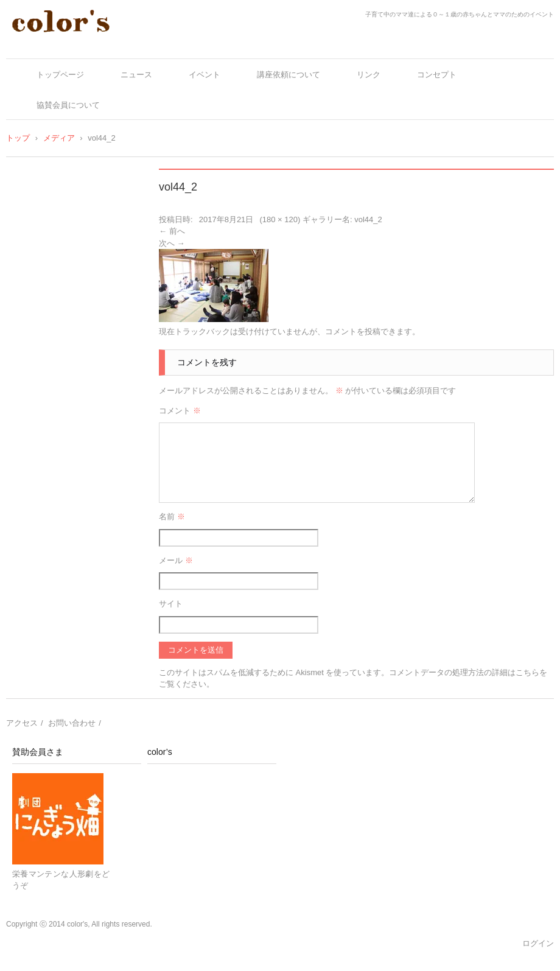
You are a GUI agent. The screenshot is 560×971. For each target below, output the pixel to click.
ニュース (136, 75)
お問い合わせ (72, 723)
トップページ (60, 75)
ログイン (538, 943)
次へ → (172, 243)
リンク (369, 75)
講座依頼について (289, 75)
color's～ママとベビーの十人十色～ (96, 44)
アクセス (22, 723)
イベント (205, 75)
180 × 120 (280, 219)
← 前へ (172, 231)
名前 (172, 517)
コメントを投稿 (353, 331)
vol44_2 (368, 219)
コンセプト (437, 75)
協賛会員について (68, 105)
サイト (171, 604)
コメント (180, 411)
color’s (160, 752)
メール (176, 560)
